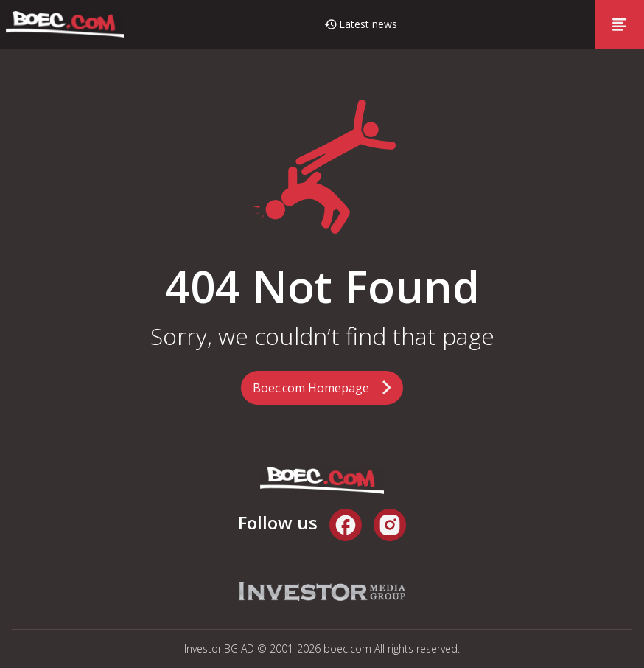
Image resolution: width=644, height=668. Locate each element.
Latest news (368, 24)
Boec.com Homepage (311, 388)
